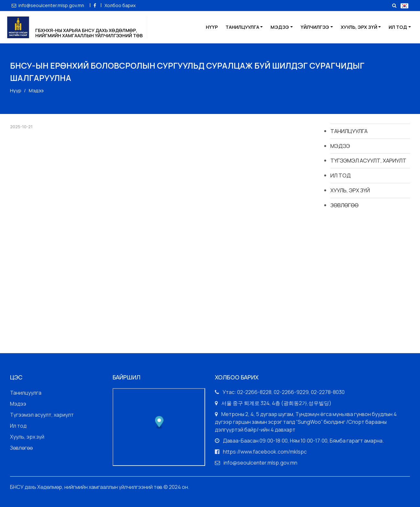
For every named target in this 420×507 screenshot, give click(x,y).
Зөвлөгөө (344, 205)
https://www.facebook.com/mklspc (265, 452)
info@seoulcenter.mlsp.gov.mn (48, 5)
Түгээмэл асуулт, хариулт (368, 160)
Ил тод (398, 27)
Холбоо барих (120, 5)
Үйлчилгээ (315, 27)
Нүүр (212, 27)
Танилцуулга (242, 27)
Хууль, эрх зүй (359, 27)
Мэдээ (280, 27)
